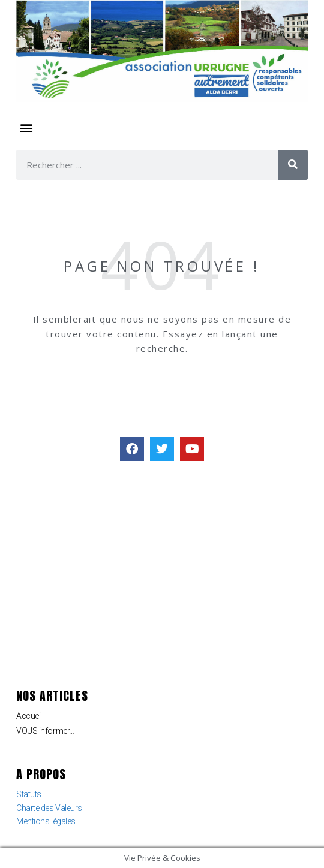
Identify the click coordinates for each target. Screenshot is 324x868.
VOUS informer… (45, 731)
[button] (26, 128)
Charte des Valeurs (49, 808)
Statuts (29, 794)
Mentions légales (46, 821)
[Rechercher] (293, 165)
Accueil (29, 716)
